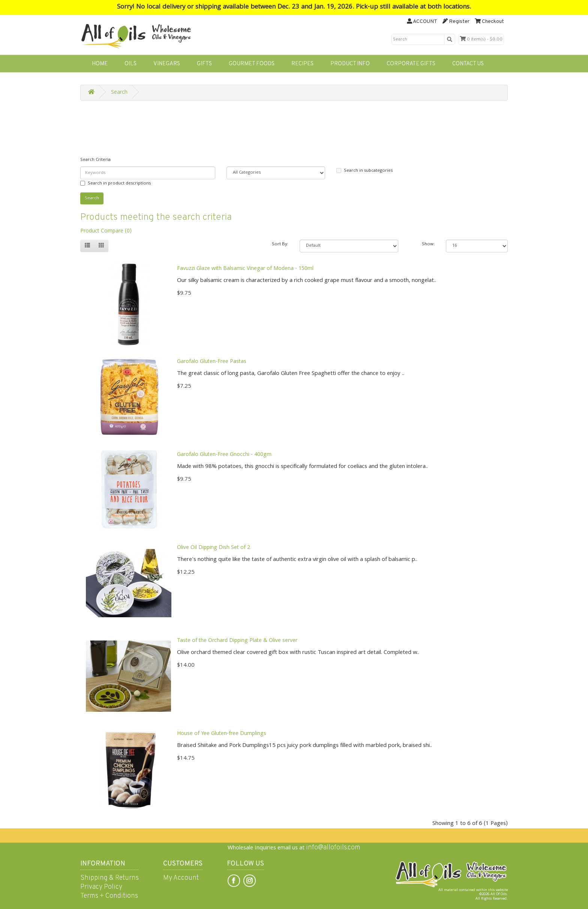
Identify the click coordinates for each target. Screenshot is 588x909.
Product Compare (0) (106, 231)
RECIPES (302, 64)
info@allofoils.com (333, 848)
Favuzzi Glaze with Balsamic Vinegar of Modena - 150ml (245, 269)
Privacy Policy (101, 887)
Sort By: (280, 244)
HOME (100, 64)
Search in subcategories (364, 171)
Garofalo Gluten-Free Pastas (212, 362)
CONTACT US (468, 64)
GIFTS (204, 64)
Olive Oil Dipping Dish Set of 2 (214, 548)
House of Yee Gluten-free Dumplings (222, 734)
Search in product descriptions (115, 184)
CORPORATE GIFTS (411, 64)
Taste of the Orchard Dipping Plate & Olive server (237, 641)
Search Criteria (95, 160)
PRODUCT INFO (350, 64)
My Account (181, 878)
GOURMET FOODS (252, 64)
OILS (130, 64)
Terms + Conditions (109, 896)
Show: (428, 244)
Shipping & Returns (109, 878)
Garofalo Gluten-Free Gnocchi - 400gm (224, 455)
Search (119, 93)
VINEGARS (167, 64)
